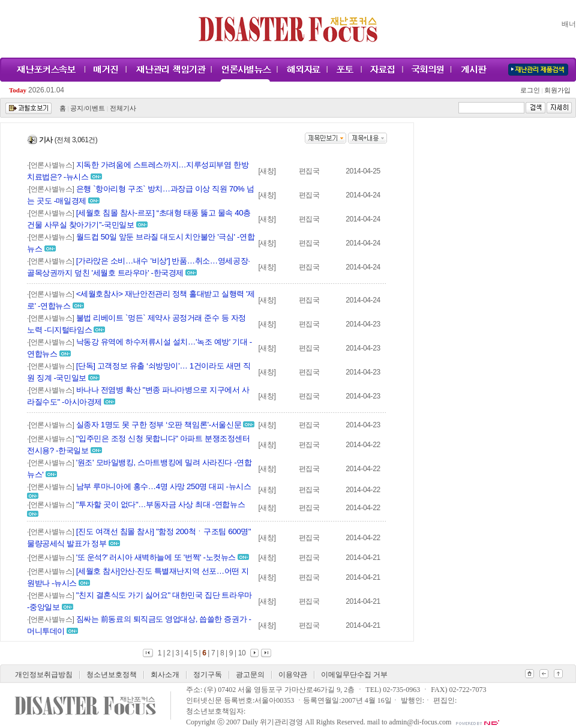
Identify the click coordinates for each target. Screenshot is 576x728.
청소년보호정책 (112, 675)
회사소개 (165, 675)
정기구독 (208, 675)
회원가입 (556, 90)
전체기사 (123, 108)
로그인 (532, 90)
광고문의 (250, 675)
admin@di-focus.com (420, 722)
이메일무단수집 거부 (354, 675)
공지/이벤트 (88, 108)
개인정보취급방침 (44, 675)
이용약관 (293, 675)
